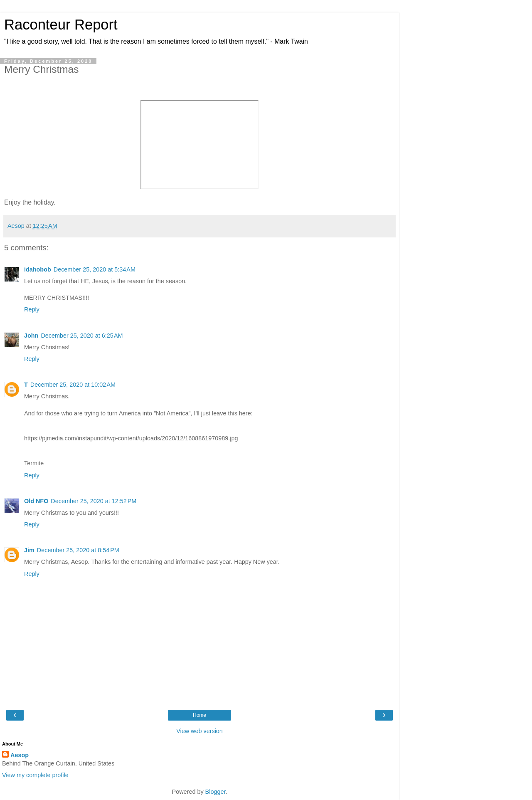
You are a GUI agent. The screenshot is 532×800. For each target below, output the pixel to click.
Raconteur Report (61, 25)
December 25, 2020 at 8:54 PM (78, 550)
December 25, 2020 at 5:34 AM (95, 269)
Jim (29, 550)
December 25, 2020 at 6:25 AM (82, 336)
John (31, 336)
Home (199, 715)
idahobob (38, 269)
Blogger (216, 792)
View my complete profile (35, 775)
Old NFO (36, 501)
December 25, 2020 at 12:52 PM (94, 501)
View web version (199, 731)
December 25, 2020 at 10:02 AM (73, 385)
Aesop (20, 755)
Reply (32, 309)
